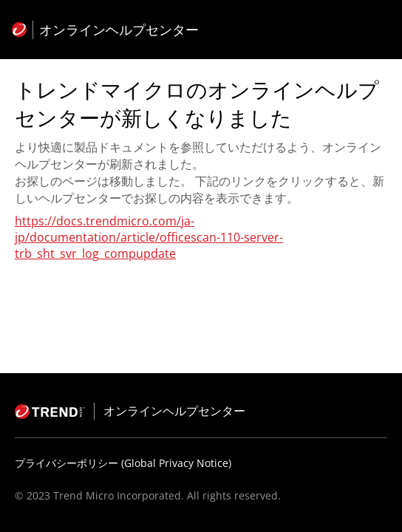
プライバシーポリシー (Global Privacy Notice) (123, 463)
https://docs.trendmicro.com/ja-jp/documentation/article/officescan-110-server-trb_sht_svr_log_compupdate (149, 237)
